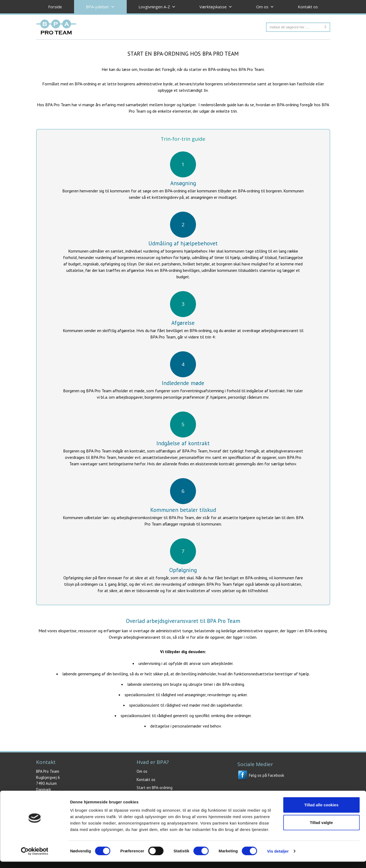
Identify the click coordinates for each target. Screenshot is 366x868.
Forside (55, 7)
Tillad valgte (321, 829)
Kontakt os (308, 7)
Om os (142, 771)
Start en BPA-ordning (155, 788)
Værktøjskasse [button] (216, 7)
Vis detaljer (278, 857)
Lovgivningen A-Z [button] (157, 7)
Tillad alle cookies (321, 811)
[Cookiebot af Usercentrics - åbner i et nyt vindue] (35, 858)
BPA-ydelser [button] (100, 7)
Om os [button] (265, 7)
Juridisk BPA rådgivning (156, 796)
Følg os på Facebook (261, 775)
